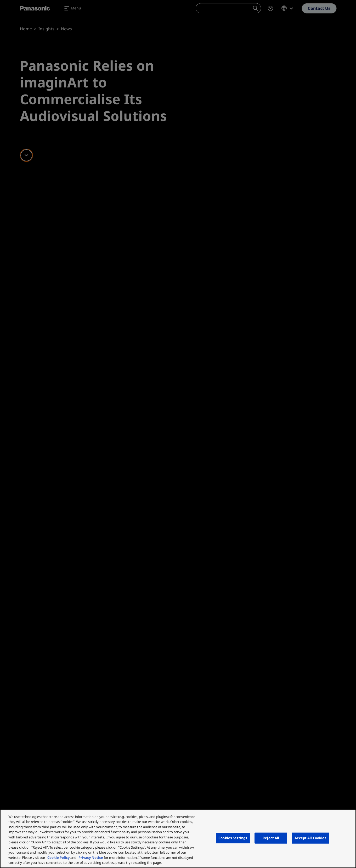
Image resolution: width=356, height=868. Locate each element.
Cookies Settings (233, 838)
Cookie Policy (58, 858)
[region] (178, 839)
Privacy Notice (91, 858)
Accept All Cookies (310, 838)
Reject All (271, 838)
